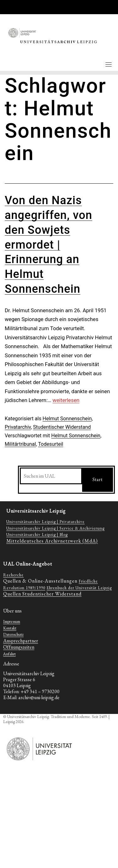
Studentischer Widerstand (62, 427)
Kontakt (10, 628)
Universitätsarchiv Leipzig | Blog (37, 535)
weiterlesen (66, 400)
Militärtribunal (20, 444)
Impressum (12, 621)
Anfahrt (9, 654)
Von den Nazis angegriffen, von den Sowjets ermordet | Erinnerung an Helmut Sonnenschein (48, 245)
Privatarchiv (18, 427)
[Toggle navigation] (109, 64)
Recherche (13, 575)
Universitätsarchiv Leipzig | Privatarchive (45, 522)
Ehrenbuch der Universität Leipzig (79, 588)
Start (98, 479)
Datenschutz (13, 634)
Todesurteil (51, 444)
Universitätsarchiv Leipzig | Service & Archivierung (55, 528)
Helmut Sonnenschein (67, 419)
